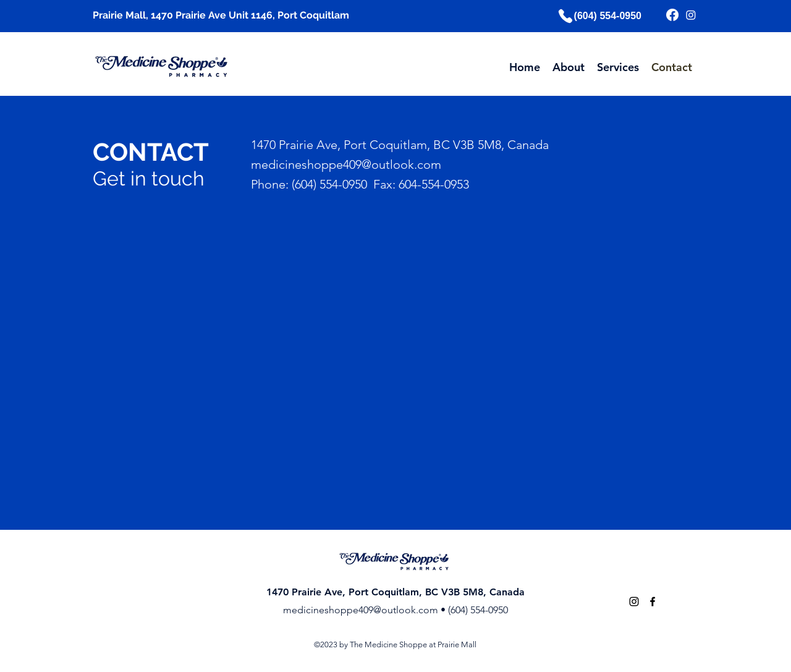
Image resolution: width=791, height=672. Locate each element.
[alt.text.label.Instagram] (634, 602)
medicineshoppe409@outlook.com (361, 610)
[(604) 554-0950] (599, 16)
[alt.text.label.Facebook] (653, 602)
